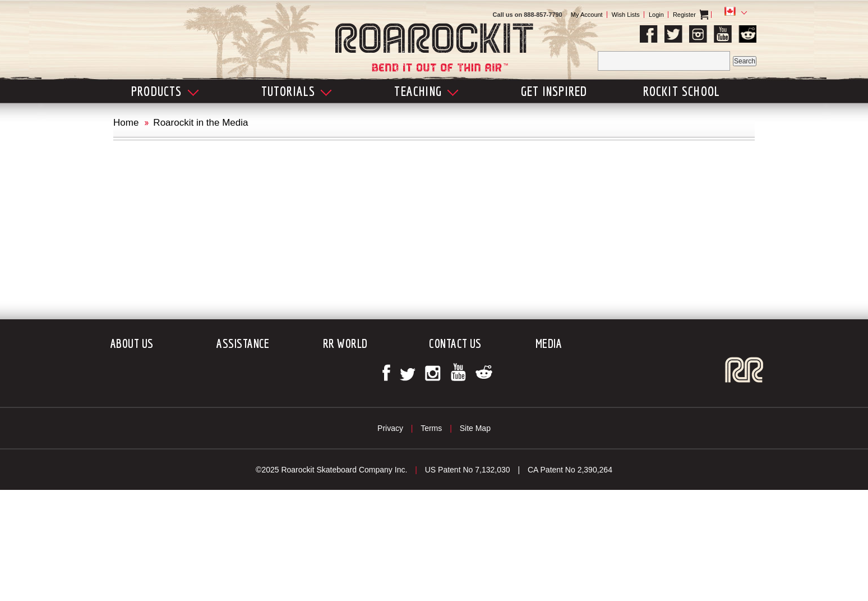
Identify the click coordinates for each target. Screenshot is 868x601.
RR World (345, 343)
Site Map (475, 428)
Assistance (243, 343)
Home (126, 123)
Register (684, 15)
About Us (132, 343)
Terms (431, 428)
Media (549, 343)
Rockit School (682, 91)
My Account (587, 15)
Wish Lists (626, 15)
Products (165, 91)
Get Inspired (554, 91)
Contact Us (455, 343)
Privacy (390, 428)
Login (656, 15)
